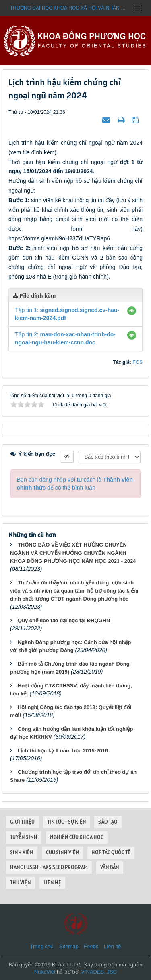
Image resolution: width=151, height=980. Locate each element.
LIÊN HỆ (52, 883)
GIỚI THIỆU (22, 822)
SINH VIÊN (22, 852)
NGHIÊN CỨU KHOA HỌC (77, 837)
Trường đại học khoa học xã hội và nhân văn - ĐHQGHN (69, 8)
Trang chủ (42, 946)
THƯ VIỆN (21, 883)
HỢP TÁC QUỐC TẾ (111, 852)
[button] (132, 311)
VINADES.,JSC (99, 972)
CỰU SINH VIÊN (63, 852)
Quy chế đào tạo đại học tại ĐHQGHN (64, 620)
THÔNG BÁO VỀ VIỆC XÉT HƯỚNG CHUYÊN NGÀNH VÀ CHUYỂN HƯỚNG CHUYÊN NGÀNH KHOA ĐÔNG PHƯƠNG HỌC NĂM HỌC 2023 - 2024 (73, 553)
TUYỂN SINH (24, 837)
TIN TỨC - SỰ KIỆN (67, 822)
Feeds (91, 946)
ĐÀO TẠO (108, 822)
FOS (138, 362)
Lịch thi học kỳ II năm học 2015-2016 (63, 751)
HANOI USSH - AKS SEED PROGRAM (49, 867)
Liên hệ (112, 946)
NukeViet (45, 972)
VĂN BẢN (110, 867)
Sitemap (69, 946)
